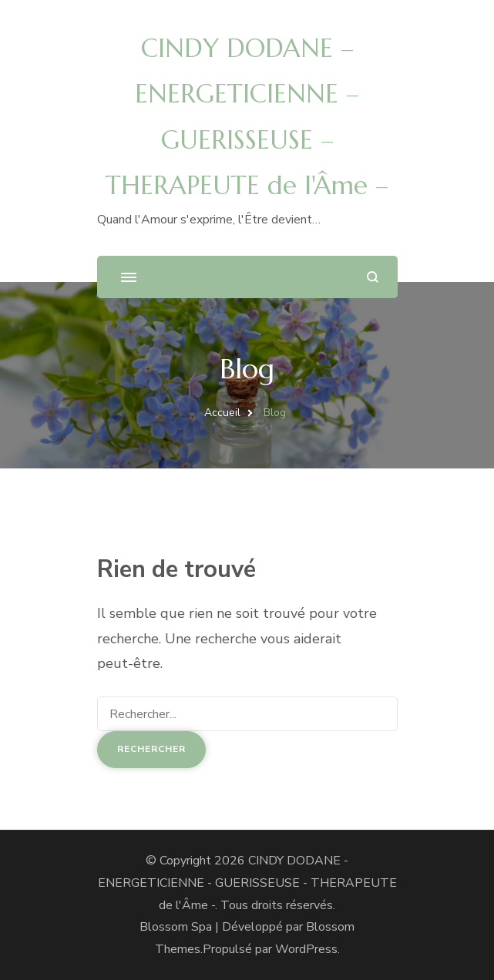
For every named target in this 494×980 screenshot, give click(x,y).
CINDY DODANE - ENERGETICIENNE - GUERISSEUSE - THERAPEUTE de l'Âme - (247, 883)
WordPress (306, 949)
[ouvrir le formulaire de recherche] (373, 277)
